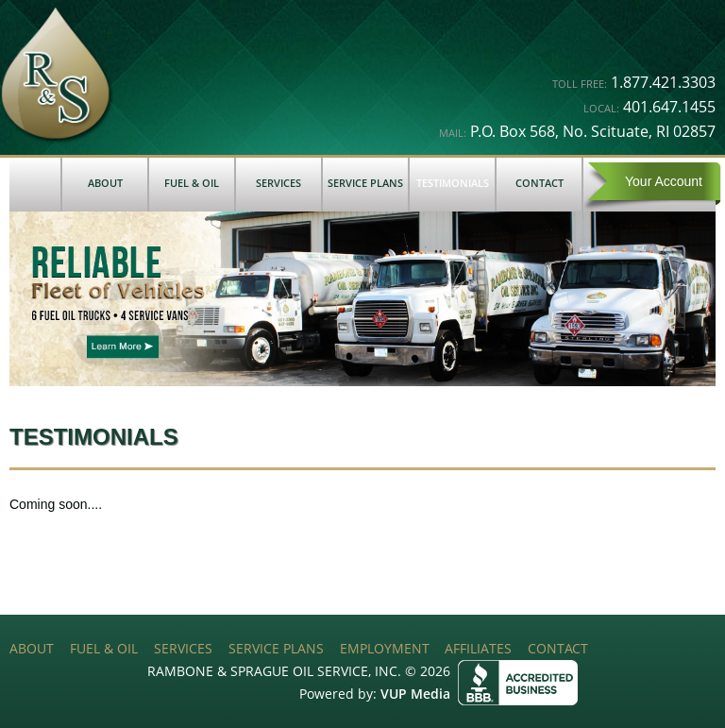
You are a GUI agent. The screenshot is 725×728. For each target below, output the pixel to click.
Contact (540, 183)
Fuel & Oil (192, 183)
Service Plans (365, 183)
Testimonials (453, 183)
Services (278, 183)
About (105, 183)
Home (35, 185)
